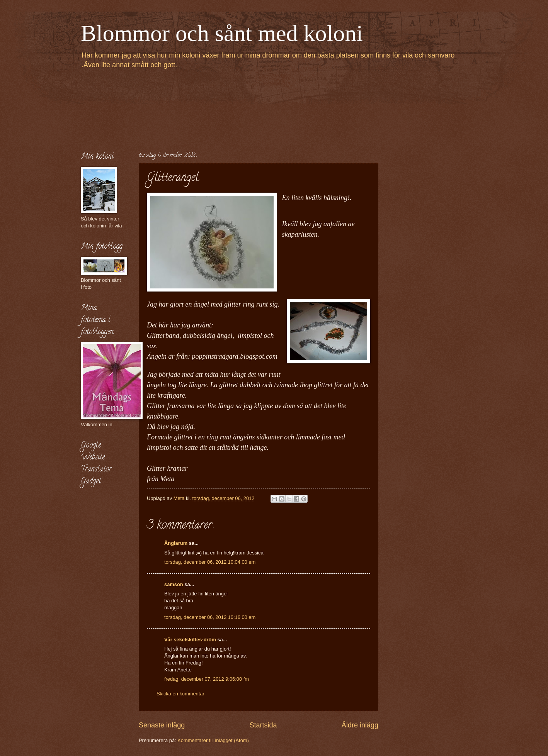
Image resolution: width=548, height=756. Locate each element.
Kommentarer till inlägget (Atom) (213, 740)
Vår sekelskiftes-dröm (190, 640)
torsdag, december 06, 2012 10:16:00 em (210, 617)
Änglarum (176, 543)
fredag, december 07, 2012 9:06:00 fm (207, 679)
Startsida (263, 725)
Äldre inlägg (360, 725)
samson (174, 584)
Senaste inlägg (162, 725)
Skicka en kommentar (180, 694)
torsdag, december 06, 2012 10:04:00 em (210, 562)
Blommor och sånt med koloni (222, 33)
